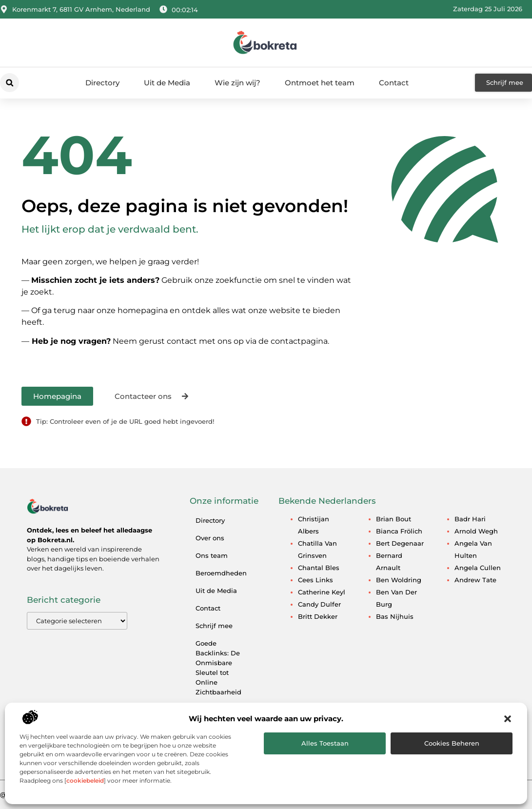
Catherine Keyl (322, 592)
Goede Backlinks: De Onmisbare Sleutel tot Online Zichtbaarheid (218, 668)
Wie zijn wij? (237, 83)
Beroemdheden (221, 573)
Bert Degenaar (400, 543)
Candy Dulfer (319, 604)
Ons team (212, 555)
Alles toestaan (325, 743)
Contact (394, 83)
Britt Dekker (318, 616)
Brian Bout (394, 519)
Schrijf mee (214, 626)
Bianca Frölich (399, 531)
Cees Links (315, 580)
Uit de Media (167, 83)
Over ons (210, 538)
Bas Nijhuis (395, 616)
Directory (102, 83)
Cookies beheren (452, 743)
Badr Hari (470, 519)
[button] (508, 719)
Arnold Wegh (476, 531)
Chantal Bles (319, 568)
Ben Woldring (399, 580)
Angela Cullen (478, 568)
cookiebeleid (85, 780)
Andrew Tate (475, 580)
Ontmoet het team (320, 83)
